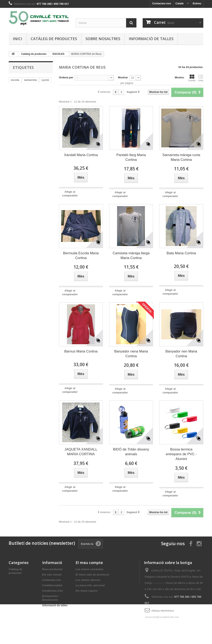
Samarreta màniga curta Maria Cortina (181, 157)
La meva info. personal (90, 585)
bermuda (16, 86)
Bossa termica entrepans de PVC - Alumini (181, 454)
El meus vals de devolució (92, 575)
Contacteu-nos (162, 3)
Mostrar (123, 77)
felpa (14, 105)
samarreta (30, 80)
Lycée (45, 80)
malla (30, 86)
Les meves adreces (88, 580)
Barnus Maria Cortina (81, 351)
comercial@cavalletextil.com (162, 617)
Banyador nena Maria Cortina (131, 354)
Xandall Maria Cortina (81, 155)
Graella (192, 78)
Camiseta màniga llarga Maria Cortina (131, 256)
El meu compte (89, 563)
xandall (42, 99)
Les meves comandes (89, 569)
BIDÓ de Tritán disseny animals (131, 452)
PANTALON (18, 92)
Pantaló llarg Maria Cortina (131, 157)
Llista (201, 78)
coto (33, 92)
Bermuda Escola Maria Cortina (81, 256)
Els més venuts (52, 575)
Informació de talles (151, 39)
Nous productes (52, 569)
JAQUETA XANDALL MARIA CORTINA (81, 452)
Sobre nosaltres (103, 39)
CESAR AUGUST (22, 99)
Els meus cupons (87, 591)
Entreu (197, 3)
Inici (17, 39)
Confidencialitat (52, 585)
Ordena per (66, 77)
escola (15, 80)
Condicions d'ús (53, 591)
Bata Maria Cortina (181, 253)
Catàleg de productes (54, 39)
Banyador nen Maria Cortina (181, 354)
